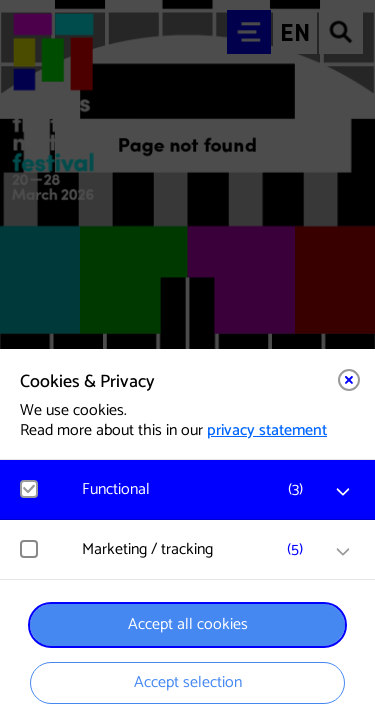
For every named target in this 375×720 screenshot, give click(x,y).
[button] (197, 489)
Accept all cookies (188, 624)
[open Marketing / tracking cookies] (343, 552)
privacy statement (267, 430)
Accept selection (188, 682)
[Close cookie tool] (349, 380)
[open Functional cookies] (343, 492)
